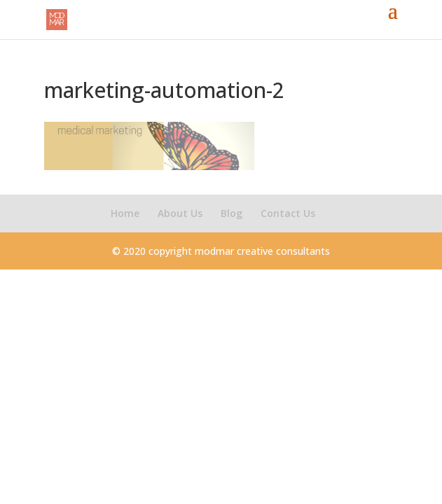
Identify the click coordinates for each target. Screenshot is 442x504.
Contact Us (288, 213)
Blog (232, 213)
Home (125, 213)
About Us (180, 213)
